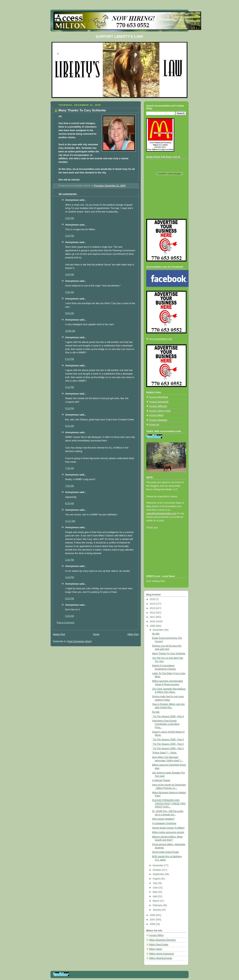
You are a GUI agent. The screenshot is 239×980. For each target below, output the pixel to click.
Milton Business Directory (162, 940)
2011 (153, 617)
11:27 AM (70, 521)
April (155, 896)
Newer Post (59, 634)
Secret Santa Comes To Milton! (168, 828)
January (157, 910)
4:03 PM (70, 275)
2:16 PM (70, 560)
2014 (153, 604)
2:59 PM (70, 218)
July (155, 883)
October (157, 870)
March (156, 901)
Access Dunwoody (159, 402)
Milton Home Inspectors (162, 954)
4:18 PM (70, 577)
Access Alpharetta (159, 397)
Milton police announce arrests (168, 832)
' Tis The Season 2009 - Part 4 (168, 716)
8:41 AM (69, 426)
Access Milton (156, 415)
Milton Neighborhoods (161, 958)
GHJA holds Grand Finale (166, 852)
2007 (153, 920)
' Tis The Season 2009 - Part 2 (168, 744)
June (156, 888)
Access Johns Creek (160, 411)
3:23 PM (70, 236)
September (159, 874)
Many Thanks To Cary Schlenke (169, 654)
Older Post (133, 634)
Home (96, 634)
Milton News (156, 949)
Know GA (154, 425)
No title (156, 634)
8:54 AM (69, 313)
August (157, 879)
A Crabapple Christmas (164, 823)
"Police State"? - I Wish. (165, 753)
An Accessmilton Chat (161, 339)
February (158, 905)
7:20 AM (69, 468)
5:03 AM (69, 292)
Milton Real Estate (159, 945)
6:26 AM (69, 616)
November (159, 865)
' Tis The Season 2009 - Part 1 (168, 749)
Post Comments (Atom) (79, 641)
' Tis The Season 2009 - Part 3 (168, 740)
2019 (153, 599)
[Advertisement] (163, 557)
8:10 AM (69, 503)
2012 (153, 613)
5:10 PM (70, 359)
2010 (153, 621)
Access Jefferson (158, 406)
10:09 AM (70, 331)
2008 (153, 915)
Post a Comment (66, 623)
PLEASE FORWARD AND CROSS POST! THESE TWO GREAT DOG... (169, 804)
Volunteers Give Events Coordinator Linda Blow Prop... (166, 724)
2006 (153, 924)
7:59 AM (69, 486)
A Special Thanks (161, 780)
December (159, 630)
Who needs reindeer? (163, 819)
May (155, 892)
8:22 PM (70, 599)
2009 (153, 626)
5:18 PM (70, 408)
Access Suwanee (158, 420)
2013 (153, 608)
